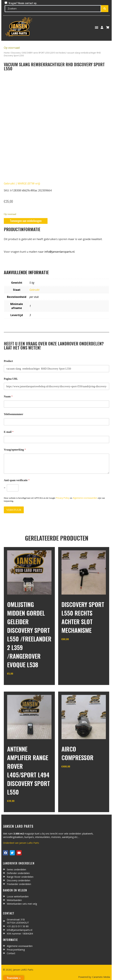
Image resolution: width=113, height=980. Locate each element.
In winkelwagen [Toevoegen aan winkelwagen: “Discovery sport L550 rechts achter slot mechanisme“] (74, 648)
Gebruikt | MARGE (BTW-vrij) (22, 183)
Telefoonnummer (14, 414)
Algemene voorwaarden (85, 498)
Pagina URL (11, 379)
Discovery (16, 53)
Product (8, 361)
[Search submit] (105, 9)
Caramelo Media (101, 977)
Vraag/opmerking (15, 450)
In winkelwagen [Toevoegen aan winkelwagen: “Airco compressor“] (74, 775)
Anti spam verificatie (17, 480)
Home (7, 53)
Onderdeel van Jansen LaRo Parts (21, 843)
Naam (8, 396)
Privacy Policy (63, 498)
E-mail (9, 432)
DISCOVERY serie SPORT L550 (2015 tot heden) (44, 53)
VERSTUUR (14, 510)
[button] (97, 27)
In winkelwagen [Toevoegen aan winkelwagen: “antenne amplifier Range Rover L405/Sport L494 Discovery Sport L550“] (20, 809)
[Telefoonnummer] (56, 422)
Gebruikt (34, 290)
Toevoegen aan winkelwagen (26, 221)
